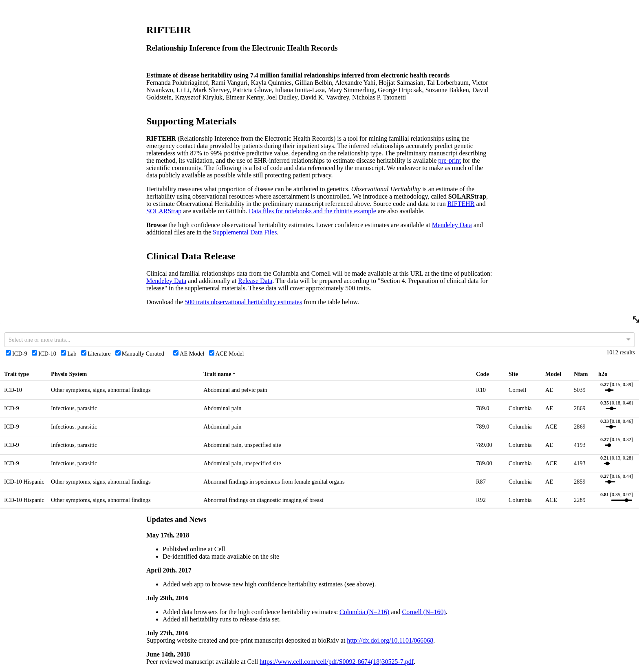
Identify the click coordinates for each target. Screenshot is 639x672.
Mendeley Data (452, 225)
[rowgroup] (319, 466)
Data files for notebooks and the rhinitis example (313, 211)
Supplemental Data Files (245, 232)
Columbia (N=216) (364, 612)
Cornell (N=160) (424, 612)
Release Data (255, 281)
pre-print (450, 160)
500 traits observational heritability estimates (243, 302)
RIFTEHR (461, 204)
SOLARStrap (164, 211)
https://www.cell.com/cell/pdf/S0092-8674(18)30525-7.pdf (337, 662)
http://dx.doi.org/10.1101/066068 (390, 640)
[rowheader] (25, 374)
